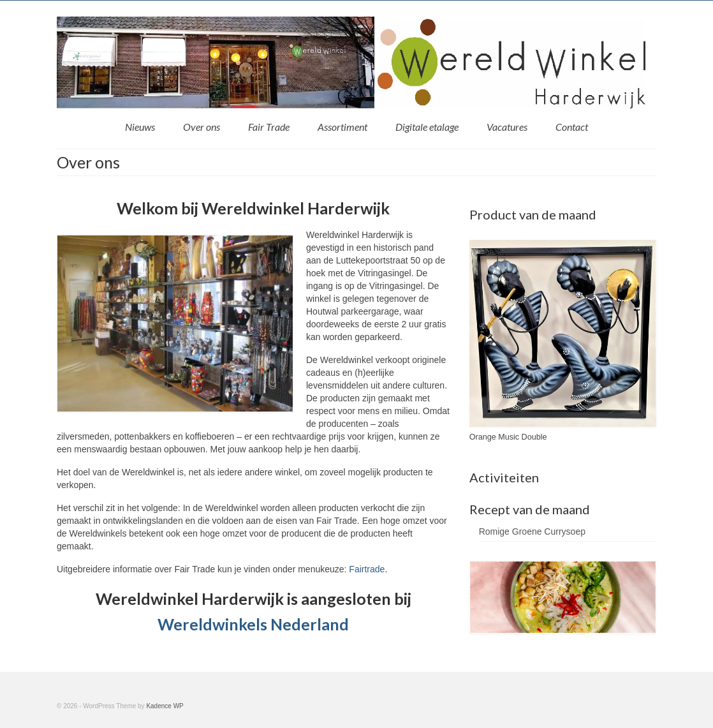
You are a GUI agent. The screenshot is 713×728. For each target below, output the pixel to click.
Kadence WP (165, 706)
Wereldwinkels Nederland (253, 624)
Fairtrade (367, 569)
